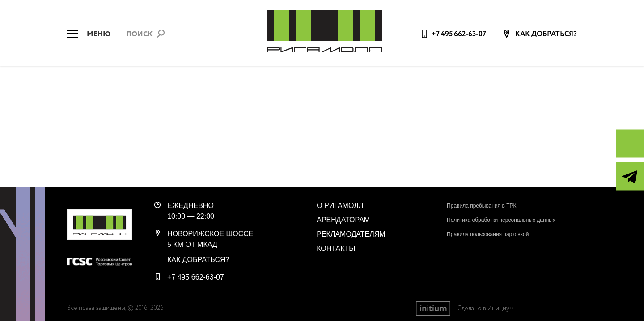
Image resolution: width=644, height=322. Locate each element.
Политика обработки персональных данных (501, 220)
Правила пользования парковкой (488, 234)
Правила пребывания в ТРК (481, 206)
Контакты (336, 248)
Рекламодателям (351, 234)
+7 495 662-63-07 (459, 34)
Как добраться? (545, 34)
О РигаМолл (340, 205)
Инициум (500, 309)
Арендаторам (343, 220)
